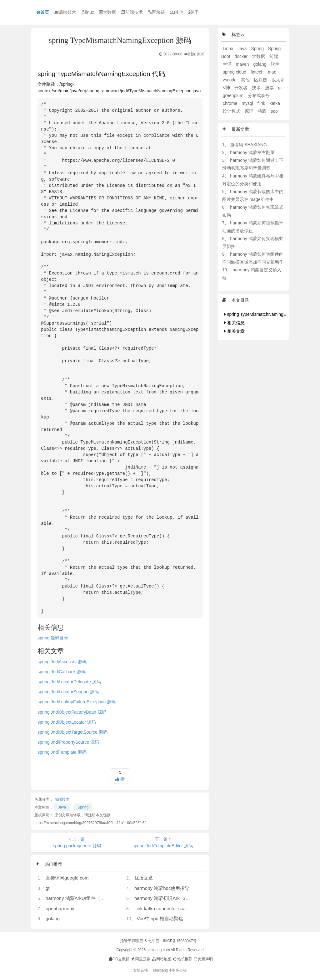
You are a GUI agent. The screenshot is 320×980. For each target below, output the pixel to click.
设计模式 (232, 111)
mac (272, 72)
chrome (231, 103)
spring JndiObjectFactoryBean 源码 (72, 712)
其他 (177, 12)
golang (53, 918)
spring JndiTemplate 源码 (62, 752)
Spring (83, 807)
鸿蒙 (262, 111)
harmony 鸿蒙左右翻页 (252, 152)
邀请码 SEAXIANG (248, 145)
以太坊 (278, 80)
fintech (258, 72)
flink (262, 103)
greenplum (234, 95)
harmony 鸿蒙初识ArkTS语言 (165, 898)
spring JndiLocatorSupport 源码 (68, 692)
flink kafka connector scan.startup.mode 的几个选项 (188, 908)
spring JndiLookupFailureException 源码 (77, 702)
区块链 (156, 12)
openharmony (60, 908)
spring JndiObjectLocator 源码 (67, 722)
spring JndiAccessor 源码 (62, 662)
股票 (270, 88)
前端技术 (132, 12)
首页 (43, 12)
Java (62, 807)
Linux (229, 49)
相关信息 (235, 323)
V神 (227, 88)
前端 (274, 56)
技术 (257, 88)
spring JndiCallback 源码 (61, 672)
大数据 (107, 12)
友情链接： (142, 970)
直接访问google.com (67, 878)
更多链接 (178, 970)
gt (48, 888)
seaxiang (161, 970)
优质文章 (144, 878)
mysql (248, 103)
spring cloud (235, 72)
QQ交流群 (119, 959)
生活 (228, 64)
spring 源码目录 (53, 638)
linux (88, 12)
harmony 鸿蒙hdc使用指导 (162, 888)
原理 (250, 111)
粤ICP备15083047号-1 (181, 941)
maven (243, 64)
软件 (275, 64)
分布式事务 (259, 95)
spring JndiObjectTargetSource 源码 (72, 732)
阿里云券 (140, 959)
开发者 (242, 88)
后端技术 (65, 12)
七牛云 (154, 941)
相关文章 (235, 331)
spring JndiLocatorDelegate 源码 (69, 682)
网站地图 (161, 959)
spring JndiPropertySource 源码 (68, 742)
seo (274, 111)
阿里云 (138, 941)
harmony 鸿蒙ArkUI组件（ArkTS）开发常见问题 (96, 898)
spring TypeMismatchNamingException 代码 (269, 314)
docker (242, 56)
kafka (275, 103)
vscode (230, 80)
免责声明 (203, 959)
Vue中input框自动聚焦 (160, 918)
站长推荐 (182, 959)
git (280, 88)
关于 (194, 12)
